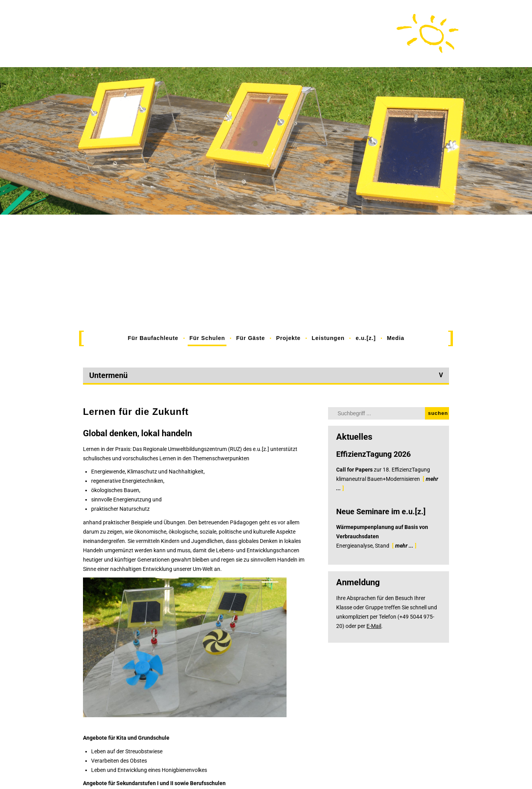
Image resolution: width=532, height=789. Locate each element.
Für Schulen (207, 338)
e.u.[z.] (366, 338)
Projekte (288, 338)
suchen (438, 413)
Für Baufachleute (153, 338)
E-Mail (374, 626)
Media (396, 338)
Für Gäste (250, 338)
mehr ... (404, 546)
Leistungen (328, 338)
